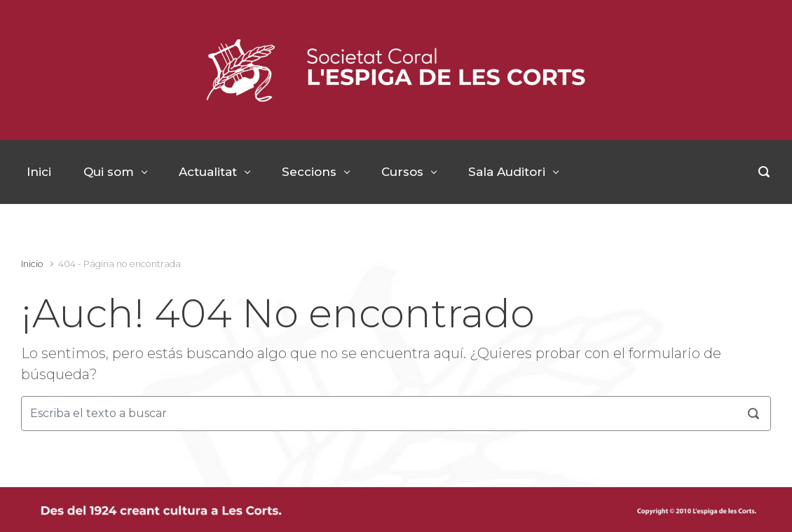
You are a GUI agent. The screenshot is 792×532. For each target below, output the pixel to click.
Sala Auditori (507, 172)
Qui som (109, 172)
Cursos (402, 172)
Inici (39, 172)
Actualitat (208, 172)
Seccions (309, 172)
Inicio (32, 264)
